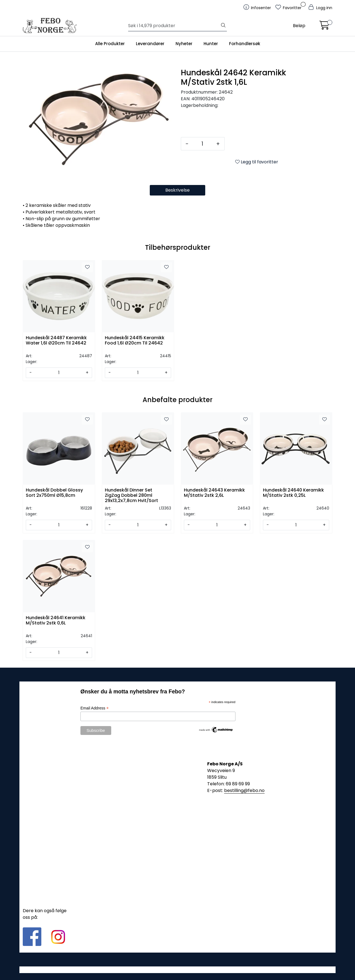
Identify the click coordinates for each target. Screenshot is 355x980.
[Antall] (202, 144)
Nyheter (184, 44)
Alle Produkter (110, 44)
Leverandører (150, 44)
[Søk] (174, 26)
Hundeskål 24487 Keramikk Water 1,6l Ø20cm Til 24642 (56, 341)
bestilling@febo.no (244, 790)
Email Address (95, 708)
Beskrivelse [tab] (177, 190)
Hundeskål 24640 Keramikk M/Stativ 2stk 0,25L (293, 493)
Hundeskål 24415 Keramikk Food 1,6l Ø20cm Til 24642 (135, 341)
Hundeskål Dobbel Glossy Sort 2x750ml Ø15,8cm (54, 493)
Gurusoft (178, 970)
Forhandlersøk (245, 44)
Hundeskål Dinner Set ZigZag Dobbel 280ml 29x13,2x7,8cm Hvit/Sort (131, 495)
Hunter (211, 44)
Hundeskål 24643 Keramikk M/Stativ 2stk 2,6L (214, 493)
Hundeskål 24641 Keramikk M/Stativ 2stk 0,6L (56, 621)
